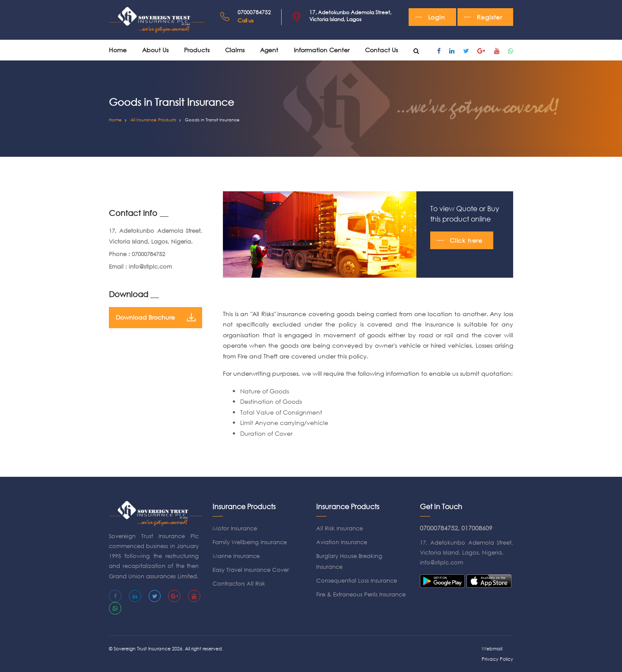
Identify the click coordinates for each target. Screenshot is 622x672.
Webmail (492, 649)
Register (490, 17)
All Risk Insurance (340, 528)
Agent (269, 50)
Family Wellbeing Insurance (250, 542)
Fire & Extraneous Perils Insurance (361, 594)
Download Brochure (155, 317)
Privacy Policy (497, 659)
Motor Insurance (235, 528)
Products (197, 50)
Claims (235, 50)
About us (155, 50)
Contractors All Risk (239, 584)
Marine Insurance (236, 556)
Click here (466, 240)
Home (118, 50)
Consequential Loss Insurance (357, 581)
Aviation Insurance (342, 542)
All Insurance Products (153, 120)
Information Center (322, 50)
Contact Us (381, 50)
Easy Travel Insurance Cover (251, 570)
